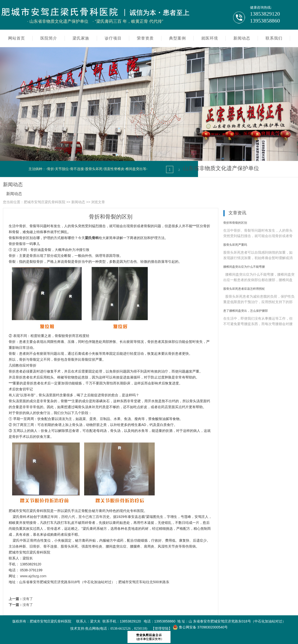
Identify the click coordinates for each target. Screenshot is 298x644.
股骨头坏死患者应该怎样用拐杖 (244, 289)
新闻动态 (14, 194)
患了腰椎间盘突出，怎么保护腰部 (246, 311)
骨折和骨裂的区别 (235, 223)
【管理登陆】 (162, 629)
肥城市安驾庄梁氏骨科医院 (45, 202)
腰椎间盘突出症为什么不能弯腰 (244, 267)
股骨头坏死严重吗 (235, 245)
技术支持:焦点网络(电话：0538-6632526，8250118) (109, 629)
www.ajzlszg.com (33, 576)
